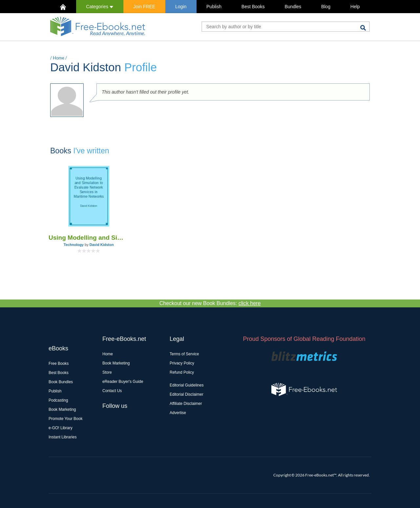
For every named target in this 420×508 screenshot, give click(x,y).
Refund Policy (182, 372)
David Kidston (102, 245)
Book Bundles (61, 382)
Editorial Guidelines (187, 385)
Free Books (59, 364)
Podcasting (58, 400)
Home (59, 58)
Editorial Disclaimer (187, 394)
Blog (326, 7)
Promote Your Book (65, 419)
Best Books (253, 7)
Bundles (293, 7)
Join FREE (144, 7)
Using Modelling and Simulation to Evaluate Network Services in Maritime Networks (89, 238)
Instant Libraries (63, 437)
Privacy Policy (182, 363)
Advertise (178, 413)
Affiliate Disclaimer (186, 404)
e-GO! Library (61, 428)
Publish (214, 7)
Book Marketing (62, 409)
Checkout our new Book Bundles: (210, 303)
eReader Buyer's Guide (123, 382)
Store (107, 372)
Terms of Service (184, 354)
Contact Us (112, 391)
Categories (100, 7)
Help (355, 7)
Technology (74, 245)
